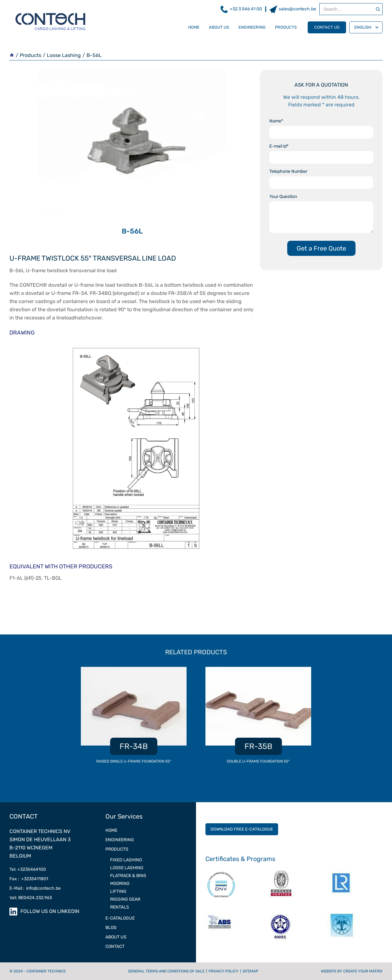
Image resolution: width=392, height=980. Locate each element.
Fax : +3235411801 (29, 879)
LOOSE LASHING (127, 868)
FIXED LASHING (126, 860)
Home (194, 27)
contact (115, 946)
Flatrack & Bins (128, 876)
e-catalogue (120, 918)
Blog (111, 928)
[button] (366, 27)
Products (31, 55)
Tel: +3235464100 (28, 869)
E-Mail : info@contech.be (35, 888)
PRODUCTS (117, 849)
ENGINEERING (120, 840)
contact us (327, 27)
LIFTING (118, 891)
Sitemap (250, 971)
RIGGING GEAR (125, 899)
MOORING (120, 884)
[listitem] (134, 719)
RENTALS (120, 907)
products (286, 27)
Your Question (283, 197)
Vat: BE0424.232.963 (31, 898)
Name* (276, 121)
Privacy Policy (224, 971)
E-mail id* (279, 146)
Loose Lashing (64, 55)
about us (219, 27)
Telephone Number (288, 171)
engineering (252, 27)
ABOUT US (116, 937)
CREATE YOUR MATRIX (363, 971)
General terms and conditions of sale (166, 971)
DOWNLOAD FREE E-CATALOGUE (242, 829)
